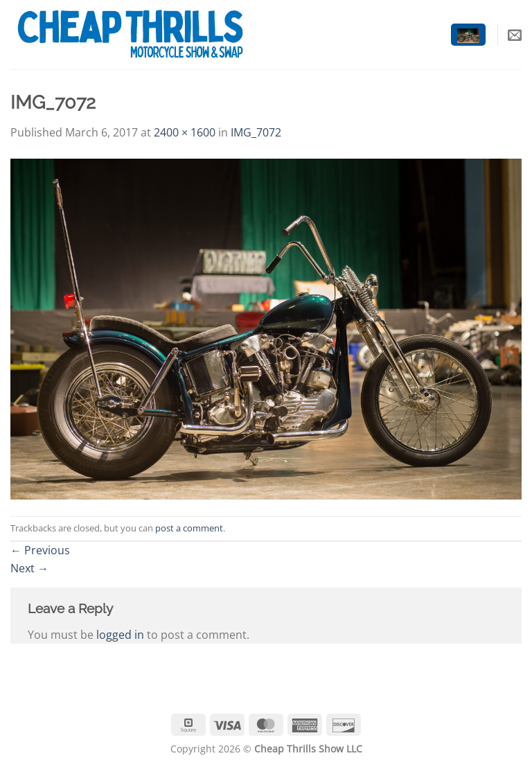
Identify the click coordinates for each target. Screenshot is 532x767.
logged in (120, 635)
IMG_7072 (256, 132)
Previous (40, 550)
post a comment (189, 528)
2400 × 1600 (185, 132)
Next (29, 568)
